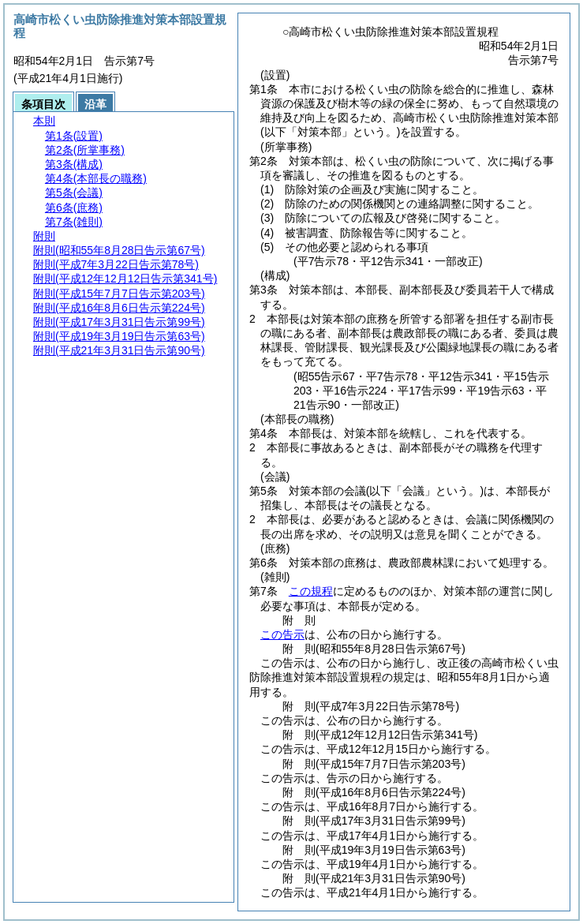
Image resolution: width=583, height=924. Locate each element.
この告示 (282, 634)
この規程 (311, 591)
